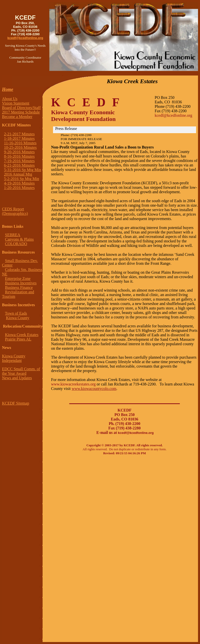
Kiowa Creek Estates (22, 335)
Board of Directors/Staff (21, 108)
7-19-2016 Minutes (19, 161)
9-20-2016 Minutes (19, 152)
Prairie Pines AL (18, 339)
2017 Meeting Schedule (21, 112)
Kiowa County (18, 318)
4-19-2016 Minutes (19, 183)
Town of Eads (16, 313)
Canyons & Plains (19, 239)
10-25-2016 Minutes (20, 147)
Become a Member (17, 117)
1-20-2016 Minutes (19, 188)
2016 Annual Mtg (18, 174)
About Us (10, 99)
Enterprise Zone (18, 279)
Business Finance (19, 287)
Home (8, 89)
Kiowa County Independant (14, 358)
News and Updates (17, 378)
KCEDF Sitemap (16, 403)
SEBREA (13, 235)
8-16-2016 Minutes (19, 156)
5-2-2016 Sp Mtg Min (22, 179)
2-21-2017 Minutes (19, 134)
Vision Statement (16, 103)
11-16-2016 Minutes (20, 143)
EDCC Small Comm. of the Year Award (21, 371)
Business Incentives (21, 283)
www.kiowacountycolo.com (94, 389)
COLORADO (16, 244)
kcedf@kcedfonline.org (25, 38)
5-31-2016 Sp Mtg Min (23, 170)
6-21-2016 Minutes (19, 165)
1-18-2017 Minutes (19, 138)
